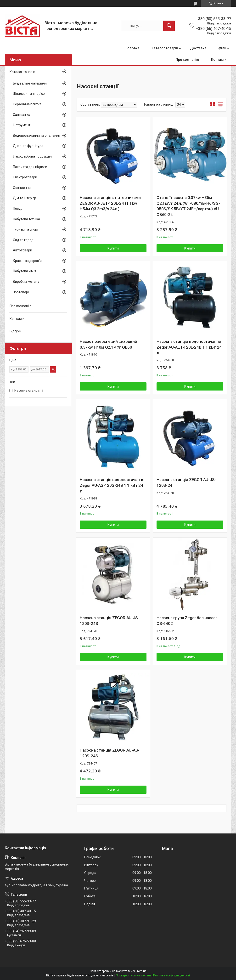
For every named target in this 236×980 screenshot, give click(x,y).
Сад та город (23, 240)
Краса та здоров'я (27, 261)
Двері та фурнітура (28, 146)
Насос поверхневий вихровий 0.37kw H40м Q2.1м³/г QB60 (108, 344)
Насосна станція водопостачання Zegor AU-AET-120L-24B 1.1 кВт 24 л (189, 347)
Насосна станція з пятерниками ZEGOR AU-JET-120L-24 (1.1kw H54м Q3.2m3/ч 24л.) (110, 203)
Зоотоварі (21, 292)
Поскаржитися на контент (133, 975)
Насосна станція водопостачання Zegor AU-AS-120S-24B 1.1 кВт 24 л (112, 485)
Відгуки (15, 331)
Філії (222, 48)
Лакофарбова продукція (32, 156)
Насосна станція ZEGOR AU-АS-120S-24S (110, 753)
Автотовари (22, 250)
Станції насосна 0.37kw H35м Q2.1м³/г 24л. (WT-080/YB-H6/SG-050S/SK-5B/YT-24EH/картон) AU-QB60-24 (188, 206)
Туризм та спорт (26, 229)
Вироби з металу (26, 282)
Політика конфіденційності (171, 975)
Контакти (219, 60)
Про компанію (187, 60)
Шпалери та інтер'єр (29, 94)
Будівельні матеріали (30, 83)
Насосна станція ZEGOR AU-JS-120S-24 (186, 482)
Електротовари (25, 177)
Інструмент (22, 125)
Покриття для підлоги (30, 167)
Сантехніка (22, 115)
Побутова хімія (25, 271)
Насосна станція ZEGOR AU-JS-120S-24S (109, 621)
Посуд (18, 209)
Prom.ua (141, 971)
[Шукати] (169, 26)
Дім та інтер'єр (25, 198)
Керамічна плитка (27, 104)
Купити (113, 248)
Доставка (198, 48)
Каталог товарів (165, 48)
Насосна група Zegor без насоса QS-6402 (187, 621)
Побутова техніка (26, 219)
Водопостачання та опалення (37, 136)
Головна (133, 48)
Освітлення (22, 188)
